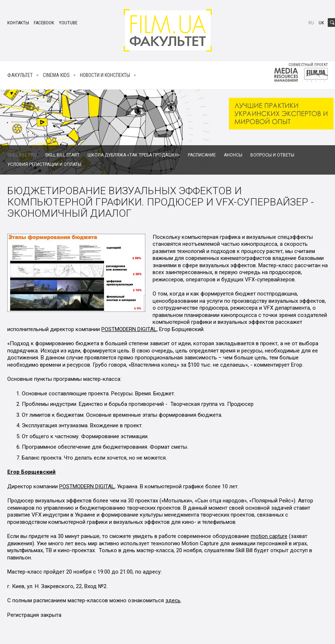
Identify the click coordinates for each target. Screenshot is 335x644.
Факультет (20, 75)
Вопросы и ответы (272, 155)
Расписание (202, 155)
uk (321, 23)
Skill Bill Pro (22, 155)
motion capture (269, 536)
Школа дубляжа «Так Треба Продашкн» (134, 155)
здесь (173, 600)
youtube (68, 23)
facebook (44, 23)
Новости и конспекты (105, 75)
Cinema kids (56, 75)
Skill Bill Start (62, 155)
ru (311, 23)
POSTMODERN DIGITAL (129, 329)
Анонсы (233, 155)
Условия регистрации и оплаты (44, 164)
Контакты (18, 23)
